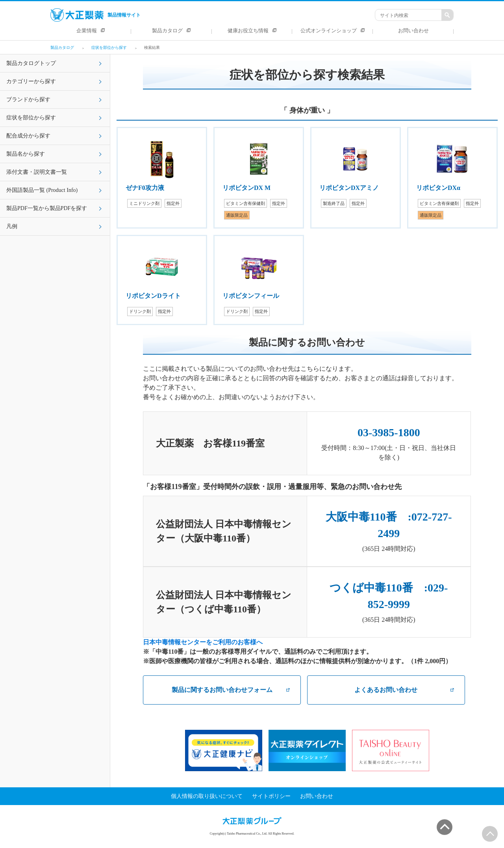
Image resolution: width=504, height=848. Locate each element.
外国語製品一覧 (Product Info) (42, 190)
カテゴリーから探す (31, 81)
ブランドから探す (28, 99)
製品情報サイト (95, 15)
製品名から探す (26, 154)
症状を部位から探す (31, 118)
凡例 (12, 226)
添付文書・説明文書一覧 (37, 172)
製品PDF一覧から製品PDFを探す (47, 208)
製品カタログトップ (31, 63)
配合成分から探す (28, 136)
